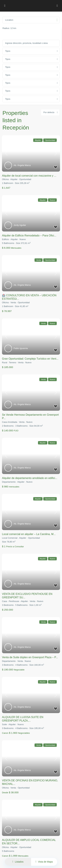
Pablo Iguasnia (21, 348)
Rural (5, 362)
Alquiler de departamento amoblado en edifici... (30, 478)
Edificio (5, 239)
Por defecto (49, 112)
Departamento (9, 482)
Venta (13, 302)
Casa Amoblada (10, 422)
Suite (4, 724)
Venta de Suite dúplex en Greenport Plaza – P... (30, 657)
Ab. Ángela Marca (22, 165)
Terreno (13, 362)
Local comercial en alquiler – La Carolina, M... (29, 534)
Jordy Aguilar (20, 225)
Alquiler (14, 179)
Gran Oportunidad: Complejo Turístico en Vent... (30, 359)
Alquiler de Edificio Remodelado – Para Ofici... (29, 236)
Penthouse (14, 601)
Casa (4, 601)
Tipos (8, 51)
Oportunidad (25, 179)
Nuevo (23, 239)
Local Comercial (10, 538)
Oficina (5, 179)
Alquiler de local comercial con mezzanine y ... (29, 176)
